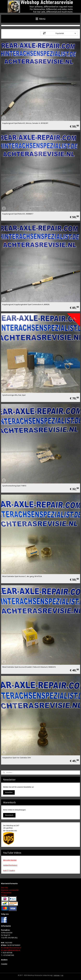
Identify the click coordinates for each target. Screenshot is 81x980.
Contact (4, 895)
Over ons (4, 888)
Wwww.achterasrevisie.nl (11, 950)
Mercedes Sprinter (10, 860)
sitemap (57, 975)
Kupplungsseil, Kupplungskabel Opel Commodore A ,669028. (26, 304)
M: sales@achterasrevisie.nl (11, 948)
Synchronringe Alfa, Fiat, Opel (14, 395)
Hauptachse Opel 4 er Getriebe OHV (17, 758)
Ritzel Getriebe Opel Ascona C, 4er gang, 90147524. (22, 576)
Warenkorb (9, 815)
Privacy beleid (6, 893)
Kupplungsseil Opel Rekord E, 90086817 (18, 214)
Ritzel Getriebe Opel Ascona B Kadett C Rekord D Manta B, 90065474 (29, 667)
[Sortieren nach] (59, 33)
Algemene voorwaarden (10, 890)
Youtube (4, 964)
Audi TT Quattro (9, 870)
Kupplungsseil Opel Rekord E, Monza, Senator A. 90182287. (25, 123)
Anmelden (9, 792)
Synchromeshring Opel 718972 (14, 486)
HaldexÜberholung (10, 865)
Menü (41, 19)
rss (62, 975)
